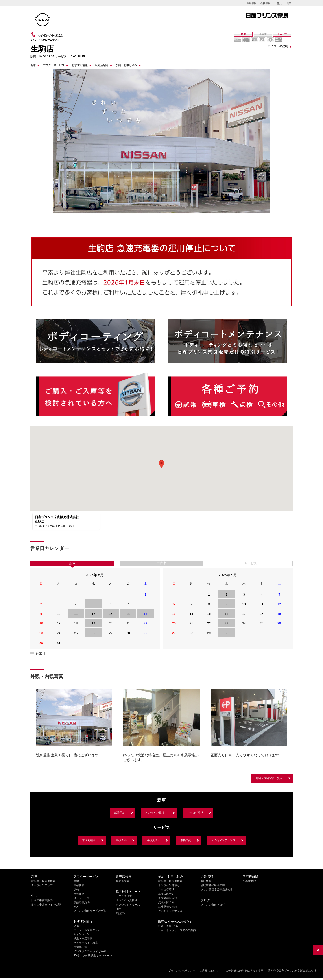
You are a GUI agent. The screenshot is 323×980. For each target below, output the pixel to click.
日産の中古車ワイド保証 (46, 905)
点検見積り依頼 (168, 907)
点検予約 (186, 840)
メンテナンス (82, 898)
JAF (76, 907)
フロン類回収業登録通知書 (217, 890)
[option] (74, 724)
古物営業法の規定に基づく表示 (244, 971)
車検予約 (121, 840)
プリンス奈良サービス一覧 (90, 911)
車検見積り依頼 (168, 898)
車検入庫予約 (166, 894)
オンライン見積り (156, 813)
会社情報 (265, 3)
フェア (78, 926)
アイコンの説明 (278, 46)
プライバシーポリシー (182, 971)
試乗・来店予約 (83, 939)
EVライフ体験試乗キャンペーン (93, 956)
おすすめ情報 (80, 65)
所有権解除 (249, 881)
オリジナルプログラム (87, 930)
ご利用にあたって (210, 971)
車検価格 (79, 885)
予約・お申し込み (126, 65)
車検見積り (89, 840)
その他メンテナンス (223, 840)
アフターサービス (54, 65)
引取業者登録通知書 (213, 885)
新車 (33, 65)
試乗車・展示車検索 (43, 881)
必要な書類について (170, 926)
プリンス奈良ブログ (213, 905)
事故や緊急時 (82, 902)
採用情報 (251, 3)
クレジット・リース (128, 905)
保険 (118, 909)
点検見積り (153, 840)
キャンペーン (82, 934)
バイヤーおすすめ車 (86, 943)
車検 (76, 881)
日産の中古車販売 (42, 900)
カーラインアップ (42, 885)
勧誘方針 (121, 913)
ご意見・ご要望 (283, 3)
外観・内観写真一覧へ (269, 778)
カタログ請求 (195, 813)
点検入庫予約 (166, 902)
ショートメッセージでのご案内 (177, 930)
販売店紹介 (102, 65)
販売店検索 (122, 881)
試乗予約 (120, 813)
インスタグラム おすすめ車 (90, 951)
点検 (76, 890)
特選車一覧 (80, 947)
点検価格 (79, 894)
